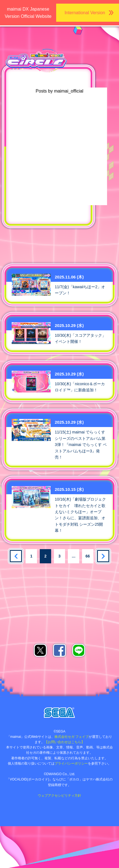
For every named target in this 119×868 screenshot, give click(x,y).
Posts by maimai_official (59, 91)
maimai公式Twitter (42, 239)
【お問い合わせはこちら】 (65, 742)
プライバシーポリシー (71, 763)
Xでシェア (40, 650)
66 (88, 556)
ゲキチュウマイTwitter (77, 239)
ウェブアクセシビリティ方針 (59, 796)
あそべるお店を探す (25, 577)
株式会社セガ (59, 713)
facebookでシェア (59, 650)
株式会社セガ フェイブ (72, 737)
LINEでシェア (79, 650)
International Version (85, 13)
